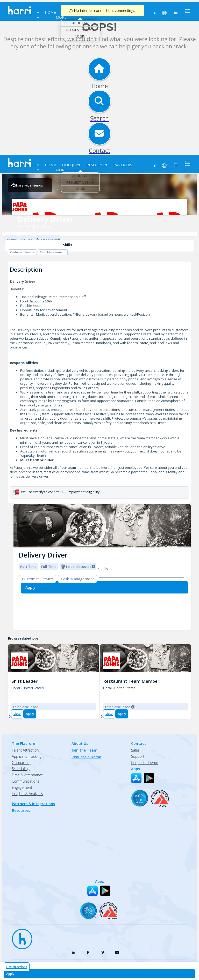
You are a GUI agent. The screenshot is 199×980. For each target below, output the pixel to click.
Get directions (17, 967)
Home (50, 12)
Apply (30, 714)
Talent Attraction (25, 750)
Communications (26, 781)
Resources (97, 165)
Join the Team (84, 750)
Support (138, 756)
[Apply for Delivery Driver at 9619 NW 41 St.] (99, 974)
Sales (135, 750)
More (61, 17)
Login (80, 36)
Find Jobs (71, 165)
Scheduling (21, 769)
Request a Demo (80, 30)
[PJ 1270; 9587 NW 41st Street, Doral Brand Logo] (19, 661)
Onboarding (22, 763)
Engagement (22, 787)
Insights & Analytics (27, 794)
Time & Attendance (27, 775)
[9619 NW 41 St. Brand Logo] (99, 207)
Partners (123, 165)
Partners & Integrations (33, 804)
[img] (102, 526)
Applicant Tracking (27, 756)
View (17, 714)
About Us (80, 23)
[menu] (186, 11)
